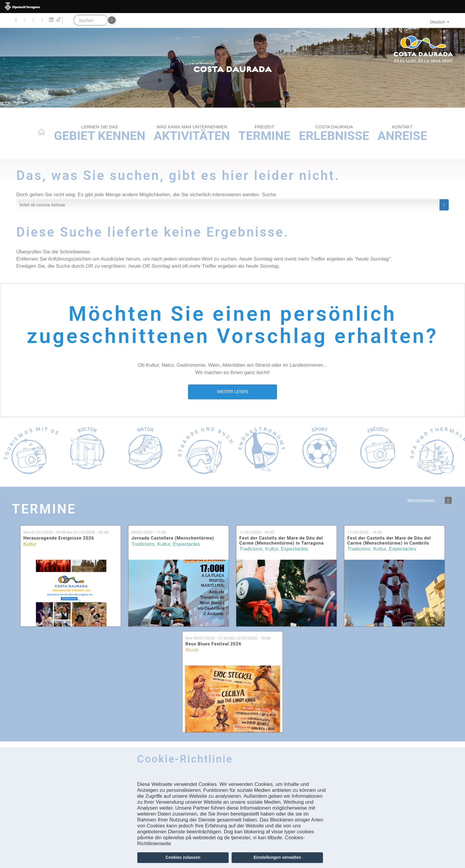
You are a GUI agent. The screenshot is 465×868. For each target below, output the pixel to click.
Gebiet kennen (100, 133)
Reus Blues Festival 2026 (213, 644)
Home (42, 132)
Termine (265, 133)
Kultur (30, 544)
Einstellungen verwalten (277, 857)
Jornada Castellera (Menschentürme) (173, 538)
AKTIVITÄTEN (192, 133)
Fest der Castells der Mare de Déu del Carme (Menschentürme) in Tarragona (282, 541)
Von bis (66, 532)
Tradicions (143, 544)
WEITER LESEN (232, 392)
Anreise (402, 133)
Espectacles (187, 544)
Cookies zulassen (183, 857)
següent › (448, 500)
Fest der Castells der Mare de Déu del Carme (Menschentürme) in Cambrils (389, 541)
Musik (192, 650)
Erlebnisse (334, 133)
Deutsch (440, 22)
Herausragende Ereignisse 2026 (59, 538)
